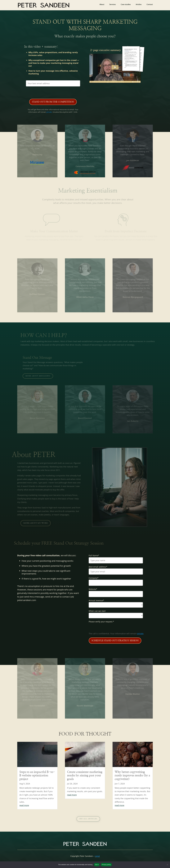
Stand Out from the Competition (53, 102)
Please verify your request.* (101, 622)
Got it (97, 865)
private (49, 112)
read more (24, 805)
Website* (93, 589)
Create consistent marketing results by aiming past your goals (85, 775)
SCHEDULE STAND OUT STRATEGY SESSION (115, 641)
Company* (94, 578)
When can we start (97, 611)
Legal (97, 856)
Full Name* (94, 555)
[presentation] (53, 92)
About (102, 5)
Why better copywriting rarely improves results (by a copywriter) (132, 775)
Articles (139, 5)
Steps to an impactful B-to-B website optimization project (37, 775)
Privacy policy (106, 865)
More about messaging (38, 376)
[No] (167, 865)
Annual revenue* (96, 600)
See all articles (88, 819)
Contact (150, 5)
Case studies (126, 5)
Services (113, 5)
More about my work (36, 523)
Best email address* (98, 567)
